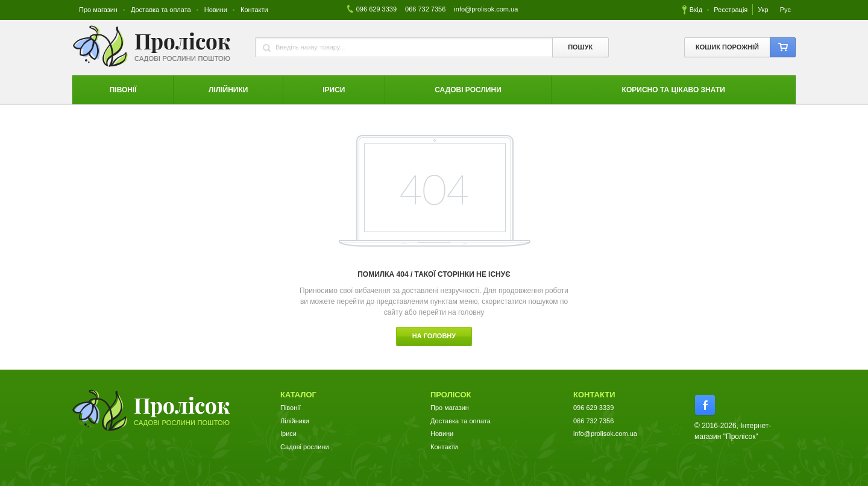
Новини (216, 10)
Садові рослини (305, 447)
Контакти (254, 10)
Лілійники (295, 421)
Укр (764, 10)
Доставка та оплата (161, 10)
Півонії (291, 408)
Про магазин (98, 10)
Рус (785, 10)
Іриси (288, 434)
